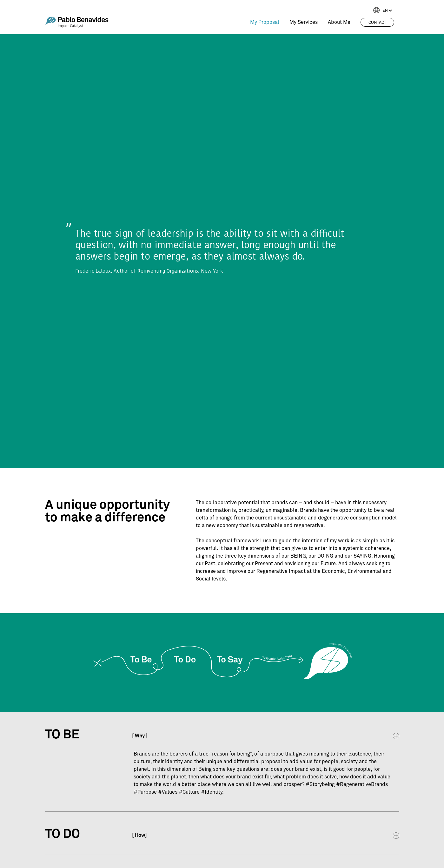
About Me (339, 22)
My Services (304, 22)
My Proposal (265, 22)
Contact (377, 23)
